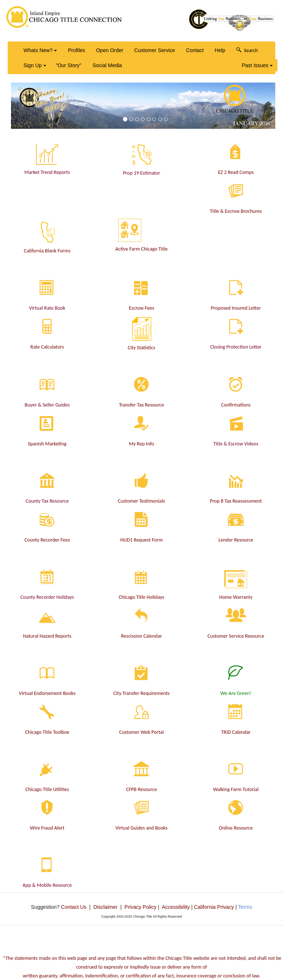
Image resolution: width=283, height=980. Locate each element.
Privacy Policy (140, 907)
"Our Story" (69, 65)
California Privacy (214, 907)
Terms (245, 907)
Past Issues (257, 65)
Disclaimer (106, 907)
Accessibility (176, 907)
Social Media (107, 65)
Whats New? (40, 50)
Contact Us (74, 907)
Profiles (77, 50)
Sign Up (35, 65)
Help (220, 50)
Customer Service (155, 50)
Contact (195, 50)
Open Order (110, 50)
